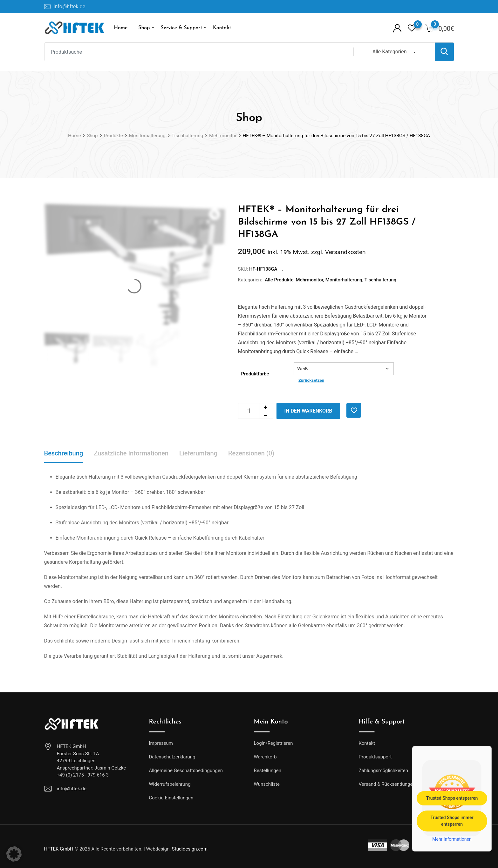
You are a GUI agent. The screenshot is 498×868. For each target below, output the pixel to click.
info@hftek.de (70, 7)
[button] (14, 854)
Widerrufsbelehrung (170, 784)
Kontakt (222, 28)
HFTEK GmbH (59, 849)
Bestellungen (268, 770)
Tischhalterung (381, 280)
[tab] (64, 454)
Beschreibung (64, 453)
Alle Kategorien (390, 52)
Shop (144, 28)
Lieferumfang (198, 453)
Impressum (161, 743)
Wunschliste (267, 784)
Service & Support (181, 28)
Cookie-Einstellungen (171, 798)
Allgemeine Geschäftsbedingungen (186, 770)
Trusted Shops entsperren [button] (452, 798)
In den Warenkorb (308, 411)
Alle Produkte (279, 280)
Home (121, 28)
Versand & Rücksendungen (387, 784)
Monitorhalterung (344, 280)
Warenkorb (265, 757)
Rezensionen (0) (251, 453)
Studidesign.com (190, 849)
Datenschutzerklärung (172, 757)
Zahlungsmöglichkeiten (384, 770)
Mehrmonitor (310, 280)
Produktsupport (375, 757)
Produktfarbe (255, 374)
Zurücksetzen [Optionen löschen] (311, 380)
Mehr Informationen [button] (452, 839)
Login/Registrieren (273, 743)
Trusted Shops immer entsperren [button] (452, 821)
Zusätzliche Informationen (131, 453)
